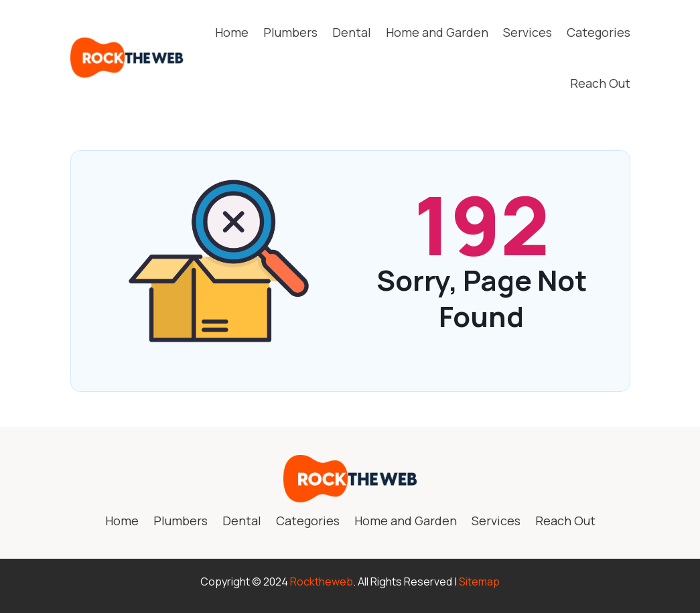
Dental (352, 32)
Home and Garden (437, 32)
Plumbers (290, 32)
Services (528, 32)
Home (232, 32)
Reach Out (600, 83)
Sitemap (479, 582)
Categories (599, 32)
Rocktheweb (322, 582)
